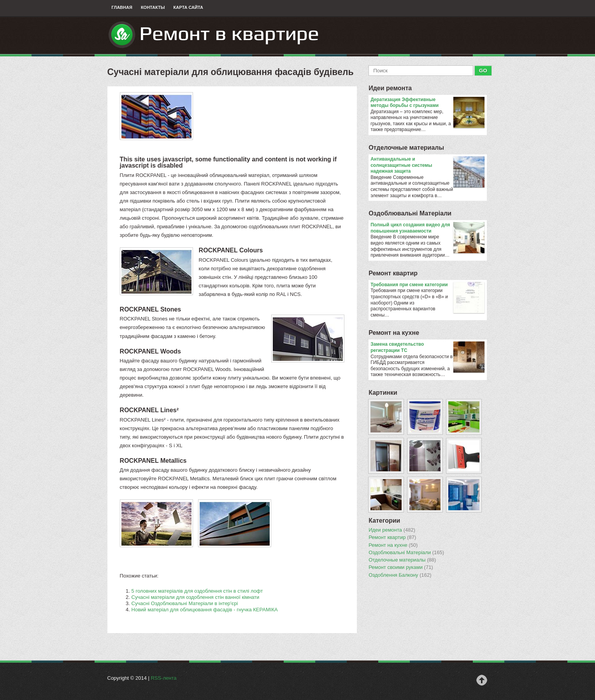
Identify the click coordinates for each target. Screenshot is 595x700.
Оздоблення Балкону (400, 575)
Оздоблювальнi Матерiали (410, 213)
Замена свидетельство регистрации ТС (427, 347)
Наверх (482, 680)
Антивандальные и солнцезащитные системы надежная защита (427, 165)
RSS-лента (163, 678)
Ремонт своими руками (401, 567)
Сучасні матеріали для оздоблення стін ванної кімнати (196, 597)
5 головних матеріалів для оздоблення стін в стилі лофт (197, 591)
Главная (122, 7)
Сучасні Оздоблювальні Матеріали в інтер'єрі (185, 603)
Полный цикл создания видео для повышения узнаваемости (427, 228)
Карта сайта (188, 7)
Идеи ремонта (390, 88)
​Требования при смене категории (427, 285)
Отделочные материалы (406, 148)
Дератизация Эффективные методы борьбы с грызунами (427, 103)
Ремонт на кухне (394, 333)
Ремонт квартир (393, 273)
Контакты (153, 7)
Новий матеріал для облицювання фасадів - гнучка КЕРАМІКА (205, 610)
